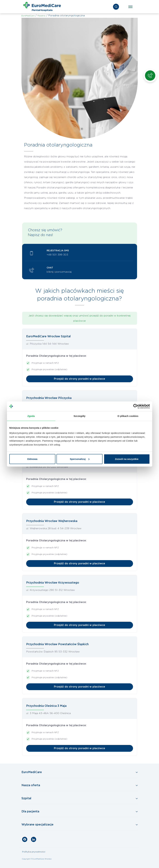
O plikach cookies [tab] (128, 416)
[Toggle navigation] (130, 7)
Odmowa (32, 459)
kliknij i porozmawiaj (59, 272)
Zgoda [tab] (31, 416)
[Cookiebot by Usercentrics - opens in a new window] (136, 406)
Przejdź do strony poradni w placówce (79, 379)
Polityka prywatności (34, 852)
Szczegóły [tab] (79, 416)
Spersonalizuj (80, 459)
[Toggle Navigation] (80, 772)
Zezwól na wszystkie (127, 459)
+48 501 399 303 (57, 255)
